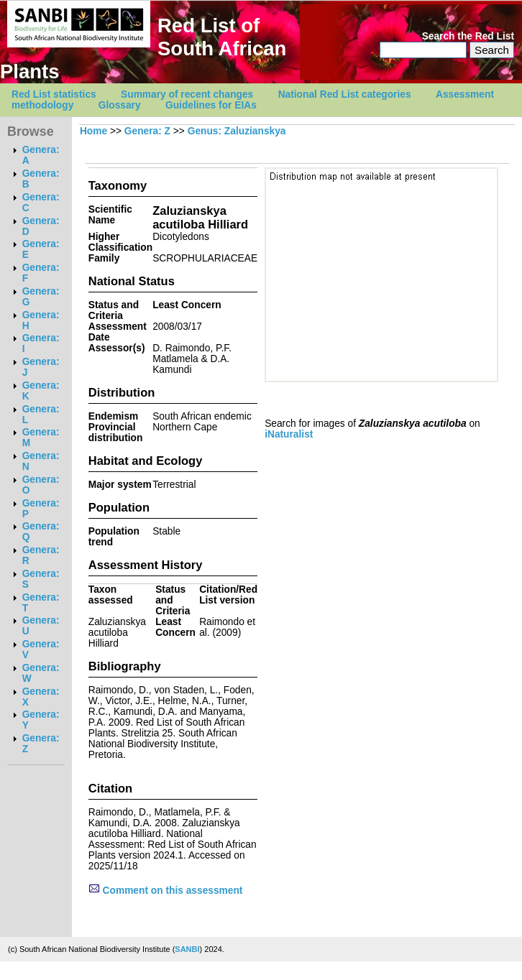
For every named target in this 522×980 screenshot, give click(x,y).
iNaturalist (289, 434)
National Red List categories (345, 94)
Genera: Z (147, 131)
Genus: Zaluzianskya (237, 131)
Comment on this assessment (166, 891)
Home (93, 131)
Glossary (120, 105)
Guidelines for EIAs (211, 105)
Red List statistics (54, 94)
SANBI (187, 949)
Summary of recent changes (187, 94)
